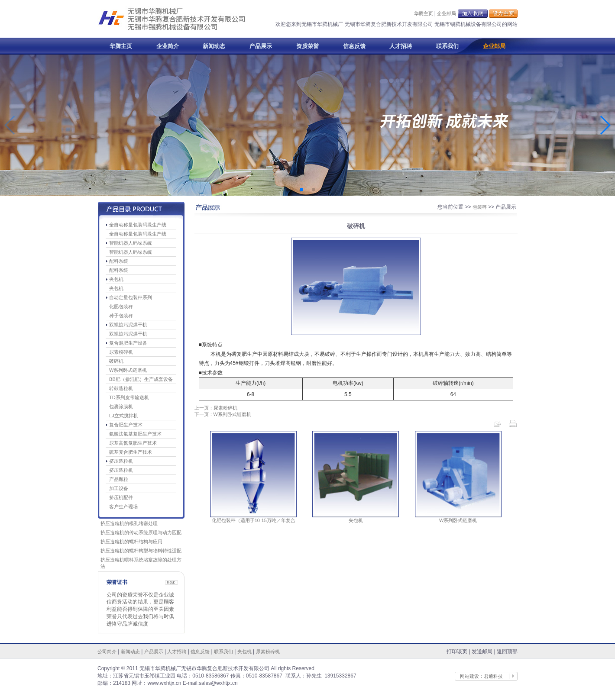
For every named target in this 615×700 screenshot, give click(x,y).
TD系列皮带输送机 (129, 397)
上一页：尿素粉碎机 (216, 408)
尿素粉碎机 (121, 352)
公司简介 (107, 652)
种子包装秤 (121, 316)
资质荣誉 (307, 46)
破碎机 (116, 361)
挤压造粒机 (121, 461)
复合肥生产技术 (126, 425)
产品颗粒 (119, 479)
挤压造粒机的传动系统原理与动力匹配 (141, 532)
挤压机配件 (121, 497)
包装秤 (480, 207)
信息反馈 (354, 46)
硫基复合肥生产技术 (131, 452)
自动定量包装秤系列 (131, 297)
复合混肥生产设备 (128, 343)
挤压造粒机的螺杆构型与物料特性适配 (141, 551)
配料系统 (119, 261)
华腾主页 (424, 13)
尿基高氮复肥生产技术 (133, 443)
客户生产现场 (123, 506)
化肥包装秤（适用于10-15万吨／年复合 (254, 520)
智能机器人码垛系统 (131, 243)
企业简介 (168, 46)
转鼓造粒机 (121, 388)
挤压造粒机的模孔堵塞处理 (129, 523)
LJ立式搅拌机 (124, 416)
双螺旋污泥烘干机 (128, 325)
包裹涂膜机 (121, 406)
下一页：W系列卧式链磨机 (223, 414)
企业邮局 (447, 13)
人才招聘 (401, 46)
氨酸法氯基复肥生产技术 (135, 434)
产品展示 (261, 46)
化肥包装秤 (121, 306)
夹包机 (116, 279)
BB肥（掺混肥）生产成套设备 (141, 379)
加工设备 (119, 488)
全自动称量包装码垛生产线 (138, 225)
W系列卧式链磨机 (128, 370)
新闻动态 (214, 46)
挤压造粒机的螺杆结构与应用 (131, 542)
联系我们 (447, 46)
